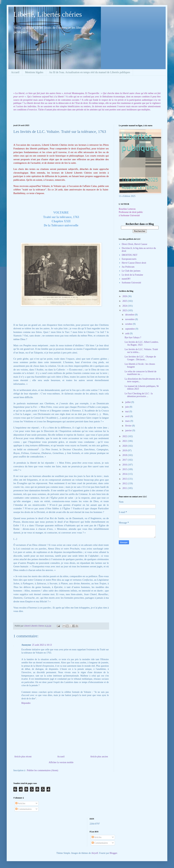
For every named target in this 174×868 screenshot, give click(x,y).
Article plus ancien (99, 757)
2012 (125, 484)
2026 (125, 296)
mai (127, 411)
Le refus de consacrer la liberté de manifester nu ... (141, 373)
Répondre (26, 703)
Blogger (113, 853)
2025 (125, 301)
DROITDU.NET (130, 255)
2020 (125, 446)
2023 (125, 310)
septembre (130, 329)
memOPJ (126, 279)
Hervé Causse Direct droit (134, 263)
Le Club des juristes (131, 271)
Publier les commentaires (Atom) (42, 770)
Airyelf (95, 853)
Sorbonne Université (131, 283)
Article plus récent (23, 757)
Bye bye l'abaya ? (133, 337)
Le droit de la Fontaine (133, 275)
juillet (128, 402)
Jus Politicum (128, 267)
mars (128, 421)
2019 (125, 451)
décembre (130, 315)
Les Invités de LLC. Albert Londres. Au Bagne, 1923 (142, 343)
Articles (20, 803)
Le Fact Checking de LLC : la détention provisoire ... (139, 395)
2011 (125, 488)
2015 (125, 469)
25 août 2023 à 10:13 (42, 645)
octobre (129, 324)
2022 (125, 436)
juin (127, 407)
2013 (125, 479)
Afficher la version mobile (61, 762)
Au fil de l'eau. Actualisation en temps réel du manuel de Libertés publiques (90, 72)
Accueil (15, 72)
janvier (129, 430)
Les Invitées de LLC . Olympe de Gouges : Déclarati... (140, 358)
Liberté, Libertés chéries (48, 14)
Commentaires (24, 809)
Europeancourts (129, 259)
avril (128, 416)
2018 (125, 455)
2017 (125, 460)
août (127, 333)
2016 (125, 465)
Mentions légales (34, 72)
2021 (125, 441)
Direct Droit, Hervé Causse (135, 244)
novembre (130, 319)
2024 (125, 306)
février (129, 426)
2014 (125, 474)
